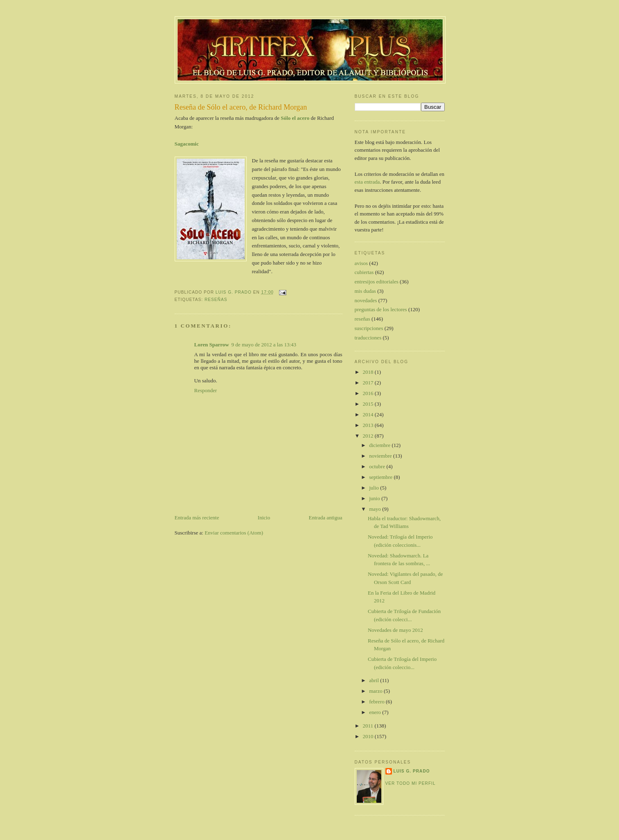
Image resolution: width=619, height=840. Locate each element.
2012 (369, 436)
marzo (376, 691)
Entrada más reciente (197, 518)
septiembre (381, 477)
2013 (369, 425)
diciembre (380, 445)
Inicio (264, 518)
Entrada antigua (326, 518)
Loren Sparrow (212, 345)
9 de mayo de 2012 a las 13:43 (264, 345)
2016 (369, 393)
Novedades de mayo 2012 (395, 630)
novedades (366, 300)
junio (375, 498)
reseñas (216, 300)
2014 (369, 414)
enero (376, 712)
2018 (369, 372)
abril (375, 680)
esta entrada (367, 182)
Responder (206, 390)
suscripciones (369, 328)
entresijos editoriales (377, 282)
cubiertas (364, 272)
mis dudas (365, 291)
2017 (369, 383)
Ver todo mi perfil (411, 783)
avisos (361, 263)
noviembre (381, 456)
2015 (369, 404)
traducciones (368, 338)
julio (375, 488)
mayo (376, 509)
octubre (378, 466)
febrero (377, 702)
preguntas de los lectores (381, 309)
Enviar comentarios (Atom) (234, 533)
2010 (369, 736)
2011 (369, 726)
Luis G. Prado (412, 771)
